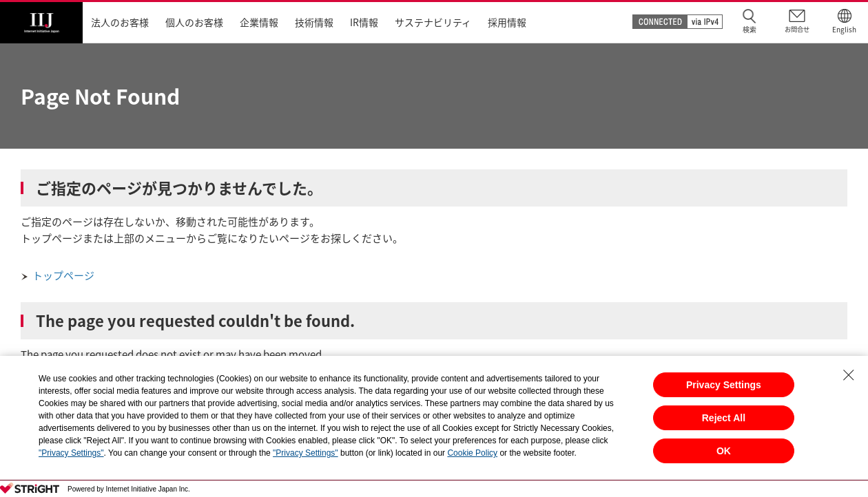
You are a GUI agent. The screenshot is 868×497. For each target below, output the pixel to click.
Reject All (724, 418)
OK (724, 451)
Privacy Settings (724, 385)
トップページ (63, 275)
